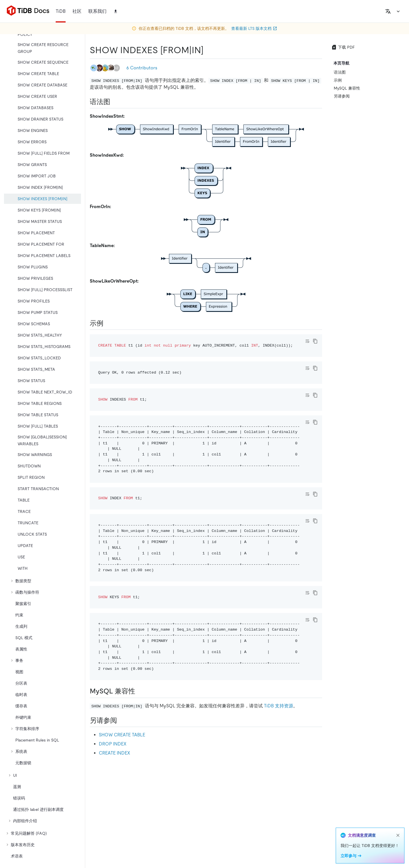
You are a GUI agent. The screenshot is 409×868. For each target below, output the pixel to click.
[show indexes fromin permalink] (208, 50)
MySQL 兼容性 (347, 88)
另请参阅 (342, 96)
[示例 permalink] (108, 323)
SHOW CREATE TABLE (122, 735)
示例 (338, 80)
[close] (398, 835)
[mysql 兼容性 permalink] (140, 691)
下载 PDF (343, 47)
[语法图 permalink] (115, 102)
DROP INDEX (113, 744)
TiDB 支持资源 (278, 706)
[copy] (315, 341)
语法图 (340, 72)
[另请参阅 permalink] (122, 720)
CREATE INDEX (114, 753)
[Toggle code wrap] (307, 341)
